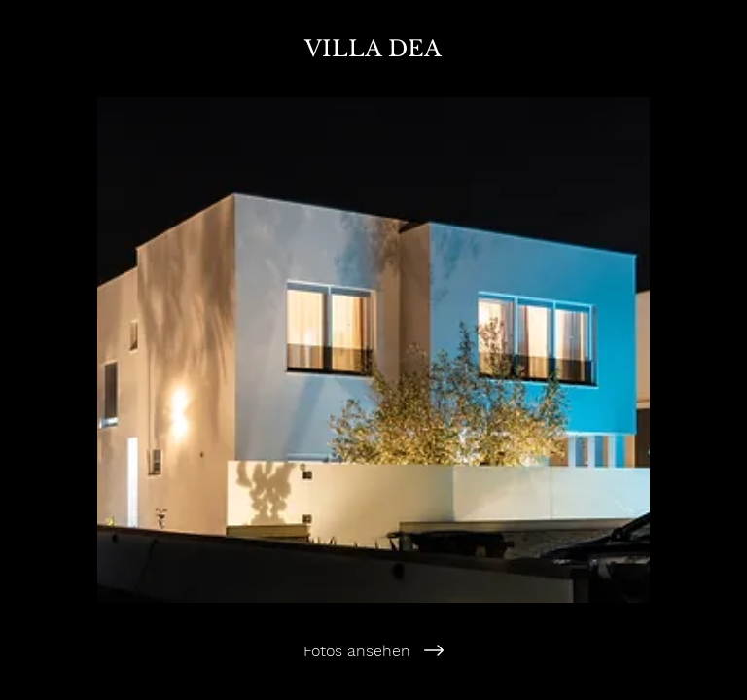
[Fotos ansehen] (374, 650)
